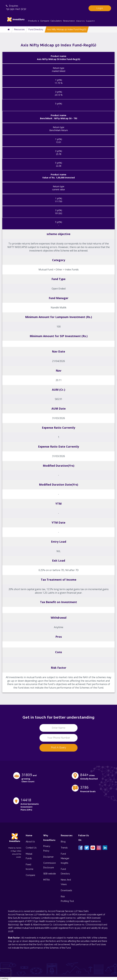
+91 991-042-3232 (16, 9)
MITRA (46, 880)
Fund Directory (36, 29)
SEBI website (50, 874)
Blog (63, 842)
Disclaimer (48, 857)
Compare (45, 21)
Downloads (66, 890)
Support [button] (90, 21)
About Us (80, 21)
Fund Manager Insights (65, 858)
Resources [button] (69, 21)
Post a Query (58, 748)
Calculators (56, 21)
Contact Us (31, 848)
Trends (64, 848)
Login (100, 8)
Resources (19, 29)
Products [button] (34, 21)
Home (29, 835)
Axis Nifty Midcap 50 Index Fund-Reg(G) (67, 29)
